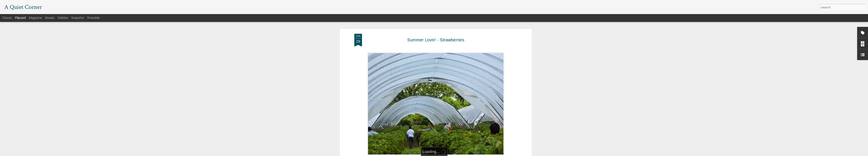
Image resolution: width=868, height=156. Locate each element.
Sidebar (63, 18)
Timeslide (93, 18)
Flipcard (20, 18)
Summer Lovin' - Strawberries (436, 38)
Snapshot (78, 18)
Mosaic (50, 18)
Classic (7, 18)
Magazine (35, 18)
